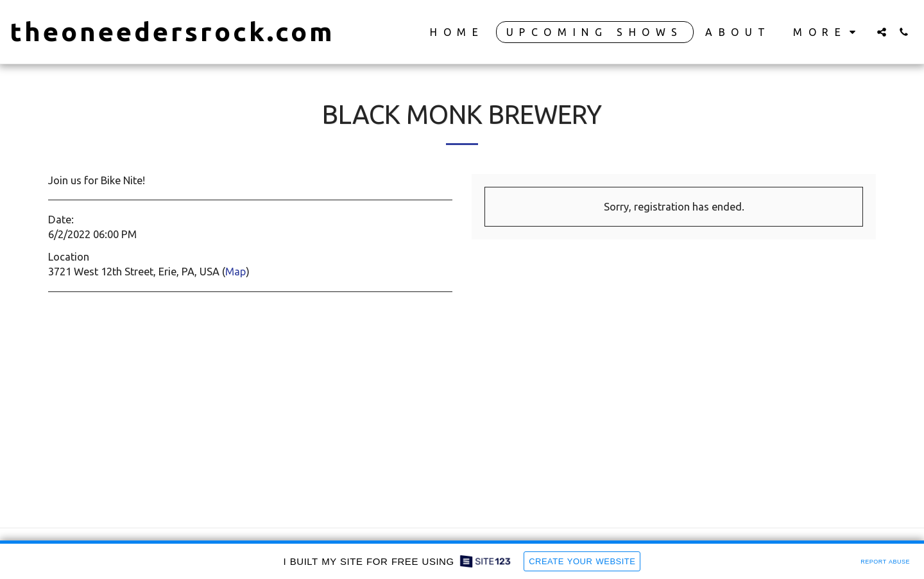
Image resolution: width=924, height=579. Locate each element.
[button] (882, 32)
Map (235, 272)
